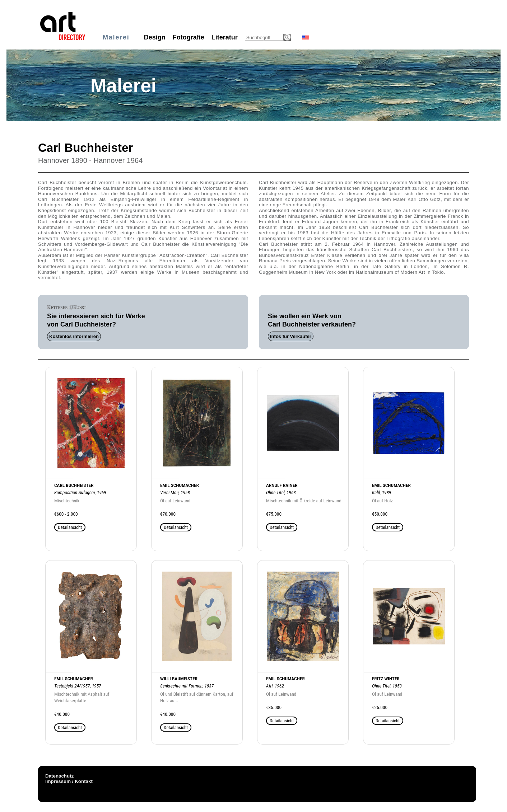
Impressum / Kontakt (69, 781)
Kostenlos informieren (74, 336)
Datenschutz (59, 776)
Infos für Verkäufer (291, 336)
